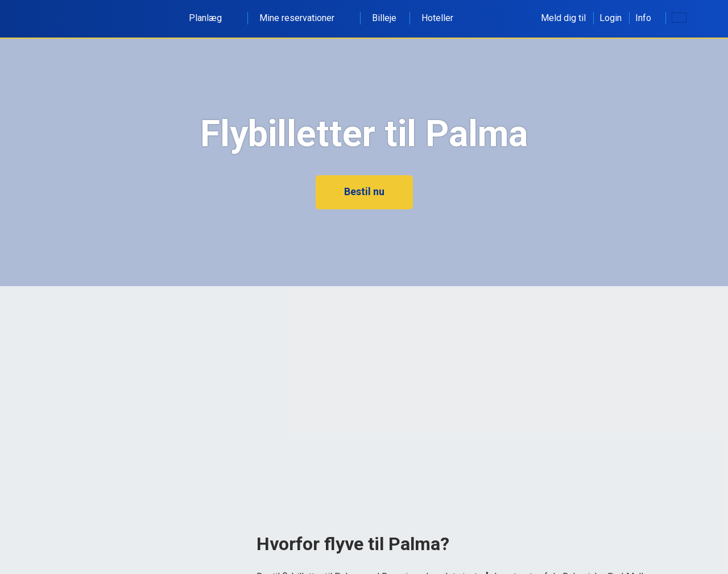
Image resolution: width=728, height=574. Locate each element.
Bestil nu (364, 191)
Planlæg (212, 18)
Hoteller (437, 18)
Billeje (384, 18)
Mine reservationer (303, 18)
